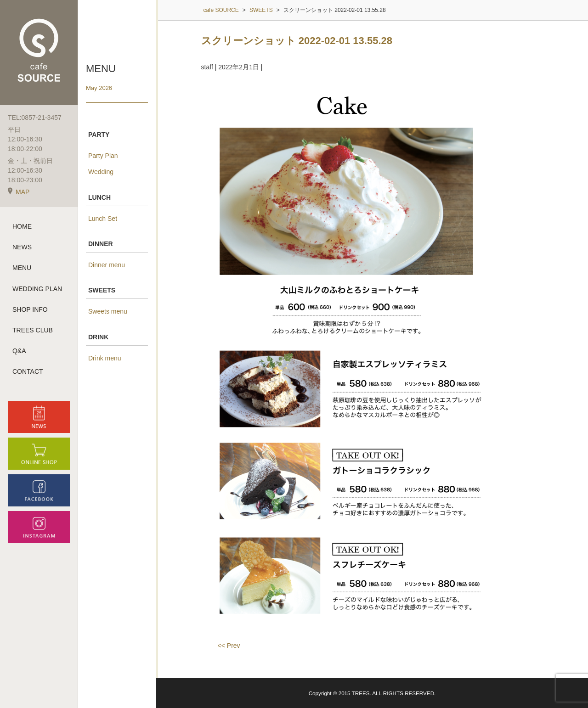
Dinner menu (107, 265)
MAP (19, 192)
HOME (22, 226)
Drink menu (105, 358)
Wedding (101, 172)
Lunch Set (103, 219)
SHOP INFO (30, 309)
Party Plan (103, 156)
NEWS (22, 247)
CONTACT (28, 371)
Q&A (19, 351)
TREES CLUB (33, 330)
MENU (22, 268)
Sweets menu (108, 311)
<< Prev (229, 646)
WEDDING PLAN (37, 289)
